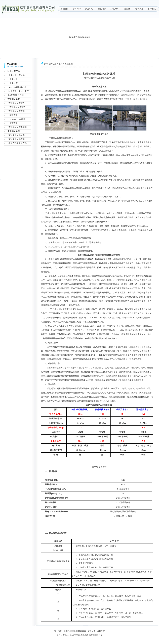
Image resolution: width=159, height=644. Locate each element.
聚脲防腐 (14, 83)
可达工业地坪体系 (17, 135)
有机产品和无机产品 (18, 143)
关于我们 (58, 631)
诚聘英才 (139, 9)
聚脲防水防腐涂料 (17, 75)
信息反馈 (92, 631)
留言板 (127, 9)
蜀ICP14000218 (70, 631)
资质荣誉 (102, 9)
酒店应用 (14, 123)
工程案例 (114, 9)
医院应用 (14, 115)
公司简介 (77, 9)
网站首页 (64, 9)
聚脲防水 (14, 79)
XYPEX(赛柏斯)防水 (18, 87)
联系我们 (152, 9)
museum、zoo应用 (17, 119)
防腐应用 (13, 95)
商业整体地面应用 (17, 111)
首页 (60, 64)
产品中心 (89, 9)
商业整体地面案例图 (18, 127)
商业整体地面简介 (17, 103)
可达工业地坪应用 (17, 139)
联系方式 (82, 631)
